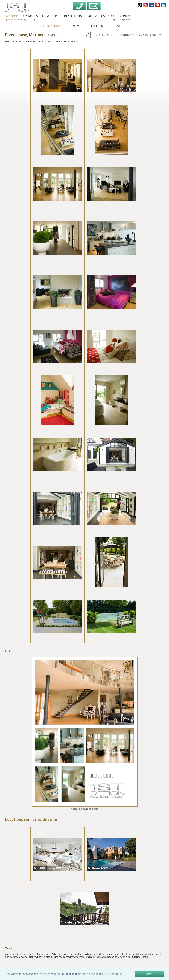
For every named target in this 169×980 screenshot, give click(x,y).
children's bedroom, (54, 954)
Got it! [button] (150, 974)
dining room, (93, 954)
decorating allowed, (76, 954)
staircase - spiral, (94, 957)
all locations (50, 26)
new (76, 26)
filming (23, 19)
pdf (18, 41)
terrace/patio (141, 957)
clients (76, 16)
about (112, 16)
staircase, (80, 957)
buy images (30, 16)
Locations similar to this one (31, 819)
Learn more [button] (115, 974)
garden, (17, 957)
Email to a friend (67, 41)
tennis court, (127, 957)
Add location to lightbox (115, 35)
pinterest (158, 5)
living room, (59, 957)
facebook (151, 5)
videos (100, 16)
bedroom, (22, 954)
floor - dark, (107, 954)
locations (11, 16)
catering (32, 19)
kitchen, (33, 957)
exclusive (98, 26)
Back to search (150, 35)
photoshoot (12, 19)
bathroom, (11, 954)
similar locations (38, 41)
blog (88, 16)
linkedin (163, 5)
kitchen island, (45, 957)
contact (126, 16)
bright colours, (36, 954)
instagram (146, 5)
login (114, 19)
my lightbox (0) (126, 19)
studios (123, 26)
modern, (71, 957)
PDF (9, 651)
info (8, 41)
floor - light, (119, 954)
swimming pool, (112, 957)
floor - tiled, (132, 954)
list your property (55, 16)
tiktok (140, 5)
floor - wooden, (146, 954)
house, (25, 957)
